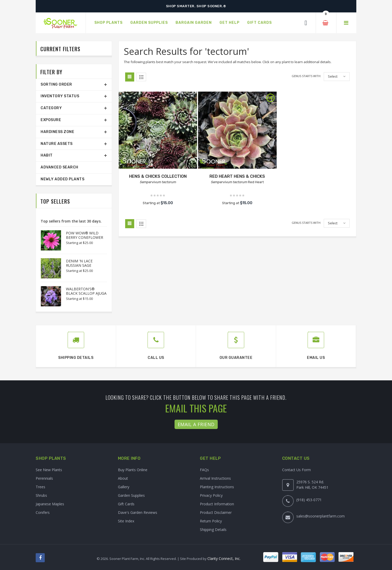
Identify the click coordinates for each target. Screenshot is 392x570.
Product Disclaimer (216, 512)
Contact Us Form (296, 470)
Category (51, 108)
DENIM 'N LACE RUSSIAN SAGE (79, 263)
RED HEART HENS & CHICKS (237, 176)
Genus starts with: (306, 76)
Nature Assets (57, 144)
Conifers (43, 512)
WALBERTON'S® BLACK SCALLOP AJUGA (86, 291)
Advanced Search (59, 167)
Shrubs (41, 495)
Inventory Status (60, 96)
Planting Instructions (217, 487)
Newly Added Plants (62, 179)
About (123, 478)
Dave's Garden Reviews (138, 512)
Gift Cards (126, 504)
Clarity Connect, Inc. (224, 558)
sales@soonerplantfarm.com (321, 516)
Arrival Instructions (215, 478)
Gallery (124, 487)
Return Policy (211, 521)
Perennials (44, 478)
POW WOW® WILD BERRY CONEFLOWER (85, 235)
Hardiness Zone (57, 132)
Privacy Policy (211, 495)
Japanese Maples (50, 504)
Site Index (126, 521)
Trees (40, 487)
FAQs (204, 470)
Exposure (51, 120)
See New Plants (49, 470)
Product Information (217, 504)
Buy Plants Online (133, 470)
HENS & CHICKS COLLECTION (158, 176)
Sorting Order (56, 84)
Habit (47, 155)
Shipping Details (213, 530)
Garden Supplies (131, 495)
